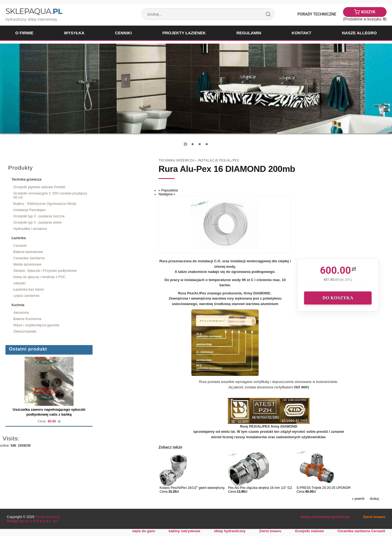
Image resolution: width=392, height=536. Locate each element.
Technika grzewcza (26, 179)
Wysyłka (74, 33)
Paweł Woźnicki (48, 517)
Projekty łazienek (184, 33)
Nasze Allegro (359, 33)
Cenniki (123, 33)
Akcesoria (21, 313)
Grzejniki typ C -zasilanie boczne (39, 216)
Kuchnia (18, 305)
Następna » (167, 194)
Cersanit (20, 246)
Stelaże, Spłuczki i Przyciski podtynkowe (45, 271)
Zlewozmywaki (25, 331)
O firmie (24, 33)
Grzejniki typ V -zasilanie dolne (38, 222)
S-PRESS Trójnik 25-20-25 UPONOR (324, 488)
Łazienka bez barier (29, 289)
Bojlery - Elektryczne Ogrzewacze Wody (45, 204)
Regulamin (249, 33)
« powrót (358, 499)
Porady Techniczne (317, 14)
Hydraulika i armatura (30, 229)
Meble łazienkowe (27, 264)
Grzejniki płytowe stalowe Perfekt (39, 187)
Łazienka (19, 238)
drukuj (374, 499)
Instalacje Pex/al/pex (30, 210)
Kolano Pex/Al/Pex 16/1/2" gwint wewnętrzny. (192, 488)
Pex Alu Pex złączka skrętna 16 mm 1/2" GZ (260, 488)
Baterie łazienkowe (28, 252)
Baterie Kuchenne (27, 319)
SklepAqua (34, 11)
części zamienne (26, 296)
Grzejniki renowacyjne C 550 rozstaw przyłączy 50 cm (50, 195)
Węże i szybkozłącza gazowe (36, 325)
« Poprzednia (168, 190)
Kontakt (302, 33)
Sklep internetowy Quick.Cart (325, 517)
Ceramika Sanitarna (29, 258)
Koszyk (368, 12)
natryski (19, 283)
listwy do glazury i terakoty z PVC (39, 277)
